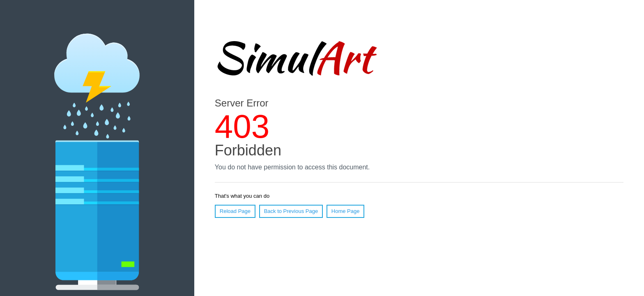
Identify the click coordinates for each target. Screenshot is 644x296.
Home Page (346, 211)
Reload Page (235, 211)
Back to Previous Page (291, 211)
